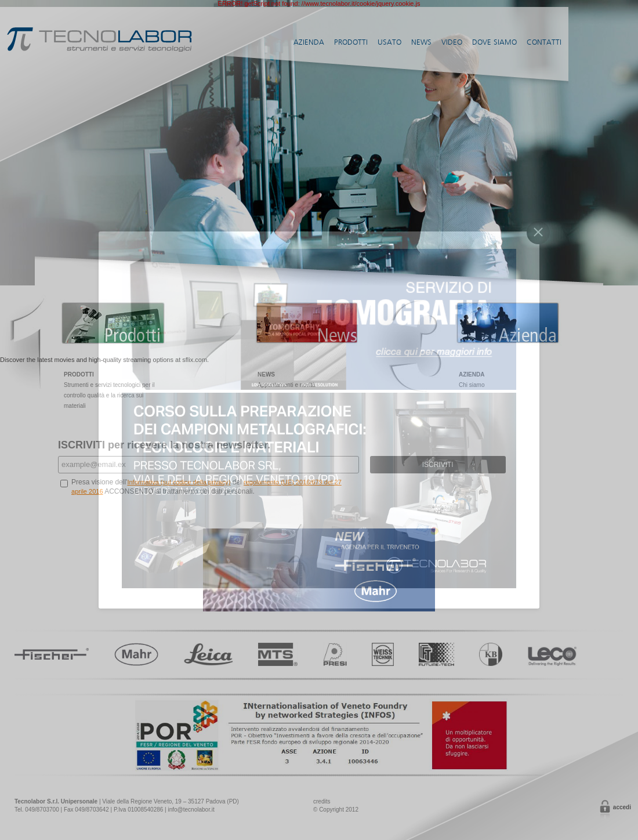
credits (322, 801)
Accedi (622, 807)
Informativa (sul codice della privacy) (179, 482)
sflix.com (195, 360)
